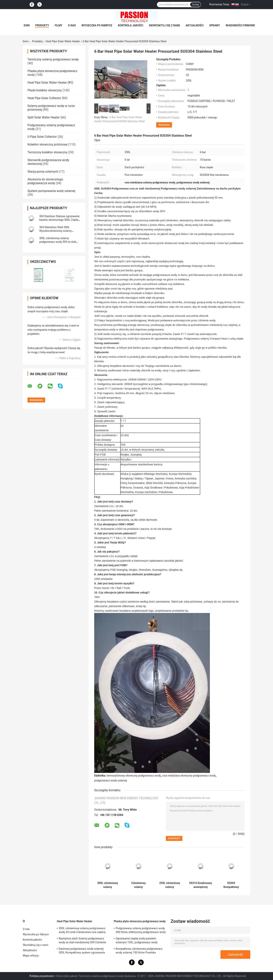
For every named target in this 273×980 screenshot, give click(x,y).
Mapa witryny (31, 956)
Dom (27, 25)
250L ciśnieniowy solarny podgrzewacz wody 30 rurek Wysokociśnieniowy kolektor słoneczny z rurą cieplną (170, 885)
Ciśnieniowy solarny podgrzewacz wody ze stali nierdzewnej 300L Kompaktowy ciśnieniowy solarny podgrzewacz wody (138, 885)
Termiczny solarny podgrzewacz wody (53, 59)
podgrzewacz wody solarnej (111, 780)
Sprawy (215, 25)
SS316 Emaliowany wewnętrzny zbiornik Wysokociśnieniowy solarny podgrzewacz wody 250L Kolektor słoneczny (201, 885)
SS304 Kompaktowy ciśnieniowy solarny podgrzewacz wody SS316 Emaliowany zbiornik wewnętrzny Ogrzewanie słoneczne (231, 885)
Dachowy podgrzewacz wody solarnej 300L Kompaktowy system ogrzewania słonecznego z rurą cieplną (82, 951)
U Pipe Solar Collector (42, 137)
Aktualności (195, 25)
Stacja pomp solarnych (43, 172)
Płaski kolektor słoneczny (45, 90)
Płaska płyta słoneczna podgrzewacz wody (140, 921)
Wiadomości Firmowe (240, 25)
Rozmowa (164, 125)
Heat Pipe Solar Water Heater (63, 41)
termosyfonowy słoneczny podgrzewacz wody (134, 776)
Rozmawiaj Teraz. (220, 4)
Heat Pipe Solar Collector (44, 98)
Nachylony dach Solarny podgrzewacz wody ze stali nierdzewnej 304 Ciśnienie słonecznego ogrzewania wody (82, 941)
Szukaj (195, 5)
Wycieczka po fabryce (97, 25)
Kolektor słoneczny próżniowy (47, 144)
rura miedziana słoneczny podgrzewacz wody (189, 776)
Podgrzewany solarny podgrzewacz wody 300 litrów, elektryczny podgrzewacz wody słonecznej (141, 931)
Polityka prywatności (42, 976)
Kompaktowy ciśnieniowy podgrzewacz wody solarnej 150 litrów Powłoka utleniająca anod (139, 951)
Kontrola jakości (131, 25)
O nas (72, 25)
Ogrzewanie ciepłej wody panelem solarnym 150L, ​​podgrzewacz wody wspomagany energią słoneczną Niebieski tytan (141, 941)
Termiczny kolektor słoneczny (47, 152)
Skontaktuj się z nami (164, 25)
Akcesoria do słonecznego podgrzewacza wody (45, 181)
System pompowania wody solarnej (51, 191)
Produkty (42, 25)
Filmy (58, 25)
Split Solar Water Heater (44, 117)
